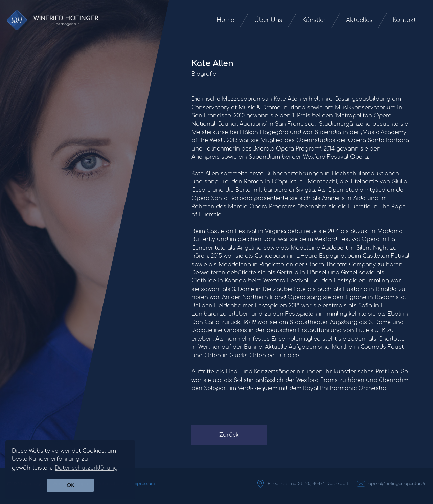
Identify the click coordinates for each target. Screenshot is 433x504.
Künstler (314, 20)
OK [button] (71, 485)
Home (225, 20)
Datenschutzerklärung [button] (86, 468)
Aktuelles (359, 20)
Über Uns (268, 20)
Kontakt (404, 20)
